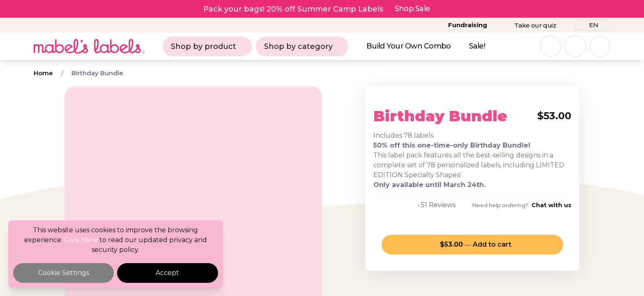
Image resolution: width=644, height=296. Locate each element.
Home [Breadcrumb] (43, 73)
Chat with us (551, 205)
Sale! (477, 46)
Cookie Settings (64, 273)
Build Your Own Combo (409, 46)
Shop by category (302, 46)
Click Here (81, 240)
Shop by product (207, 46)
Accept (167, 273)
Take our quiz (535, 25)
